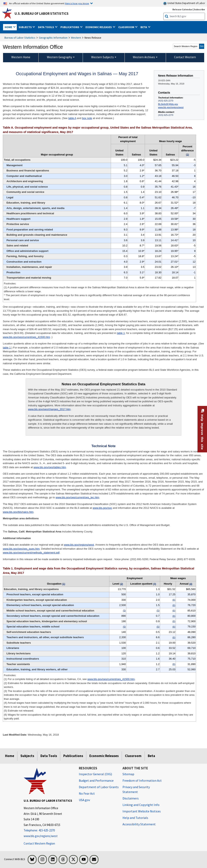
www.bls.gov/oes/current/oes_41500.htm (26, 337)
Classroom (133, 756)
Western (76, 38)
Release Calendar (182, 9)
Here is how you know (77, 3)
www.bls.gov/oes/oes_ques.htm (21, 549)
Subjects (27, 756)
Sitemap (128, 774)
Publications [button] (70, 27)
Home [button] (9, 27)
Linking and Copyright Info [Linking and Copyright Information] (141, 805)
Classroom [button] (127, 27)
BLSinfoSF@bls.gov (168, 104)
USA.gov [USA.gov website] (84, 800)
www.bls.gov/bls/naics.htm (18, 512)
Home (10, 756)
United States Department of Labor (184, 3)
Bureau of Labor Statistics (20, 38)
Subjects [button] (25, 27)
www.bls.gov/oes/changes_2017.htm (49, 409)
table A (72, 118)
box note (87, 118)
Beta (151, 756)
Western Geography (60, 57)
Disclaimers (131, 798)
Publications (73, 756)
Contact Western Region (39, 843)
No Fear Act (87, 793)
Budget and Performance (96, 780)
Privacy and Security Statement (136, 789)
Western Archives (144, 57)
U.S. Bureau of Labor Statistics (42, 14)
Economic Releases (104, 756)
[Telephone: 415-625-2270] (48, 831)
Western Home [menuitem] (21, 57)
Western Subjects (102, 57)
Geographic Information (53, 38)
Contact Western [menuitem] (185, 57)
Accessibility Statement (139, 824)
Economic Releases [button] (99, 27)
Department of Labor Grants (99, 787)
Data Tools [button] (46, 27)
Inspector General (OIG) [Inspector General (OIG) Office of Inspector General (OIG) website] (95, 774)
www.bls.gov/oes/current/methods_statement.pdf (31, 553)
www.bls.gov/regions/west (171, 107)
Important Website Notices (142, 811)
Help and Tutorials (135, 818)
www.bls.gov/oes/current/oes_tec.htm (77, 497)
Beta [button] (144, 27)
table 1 (121, 333)
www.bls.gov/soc (102, 508)
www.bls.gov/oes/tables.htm (50, 467)
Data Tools (49, 756)
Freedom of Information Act (142, 780)
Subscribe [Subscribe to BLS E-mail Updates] (199, 9)
